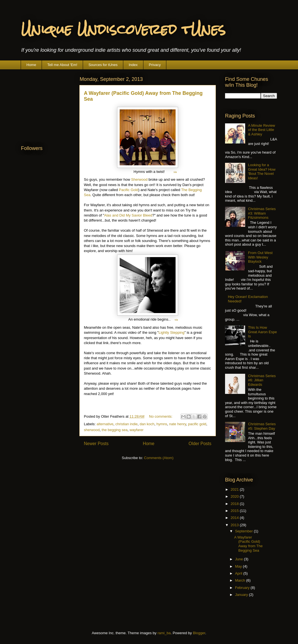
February (243, 588)
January (242, 595)
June (240, 559)
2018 (235, 504)
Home (31, 65)
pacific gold (197, 424)
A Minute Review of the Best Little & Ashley (262, 130)
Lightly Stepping (172, 332)
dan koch (147, 424)
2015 (235, 511)
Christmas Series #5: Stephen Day (262, 426)
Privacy (155, 65)
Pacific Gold (128, 190)
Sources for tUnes (103, 65)
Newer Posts (96, 444)
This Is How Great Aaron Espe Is (262, 332)
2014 (235, 518)
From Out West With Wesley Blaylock (260, 257)
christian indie (127, 424)
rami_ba (164, 633)
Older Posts (200, 444)
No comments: (161, 416)
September (244, 531)
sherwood (92, 430)
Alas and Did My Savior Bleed (128, 215)
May (239, 566)
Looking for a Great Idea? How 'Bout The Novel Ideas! (262, 171)
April (239, 573)
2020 (235, 496)
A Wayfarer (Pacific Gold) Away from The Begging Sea (248, 544)
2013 (235, 525)
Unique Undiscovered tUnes (123, 29)
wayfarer (136, 430)
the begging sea (115, 430)
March (241, 580)
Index (133, 65)
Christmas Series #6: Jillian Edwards (262, 380)
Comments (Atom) (159, 458)
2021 (235, 489)
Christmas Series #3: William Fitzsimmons (262, 213)
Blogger (199, 633)
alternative (105, 424)
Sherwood (139, 179)
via (175, 172)
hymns (162, 424)
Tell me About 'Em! (62, 65)
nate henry (178, 424)
